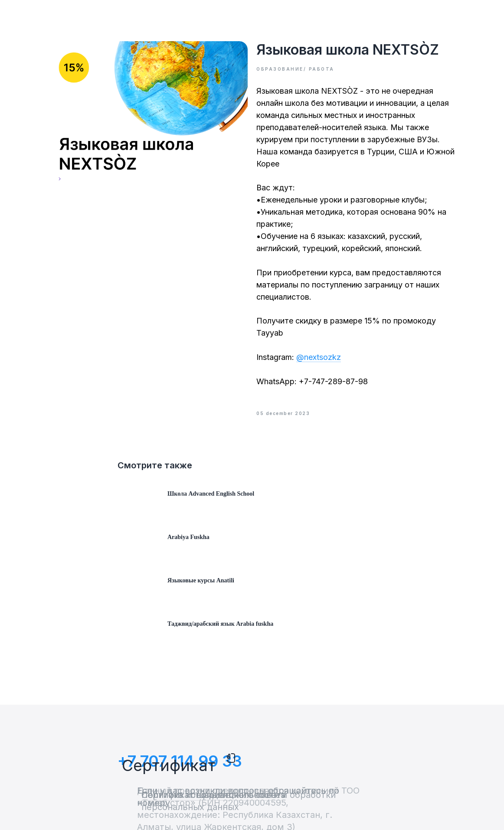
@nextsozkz (319, 357)
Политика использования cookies (213, 795)
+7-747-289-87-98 (333, 381)
